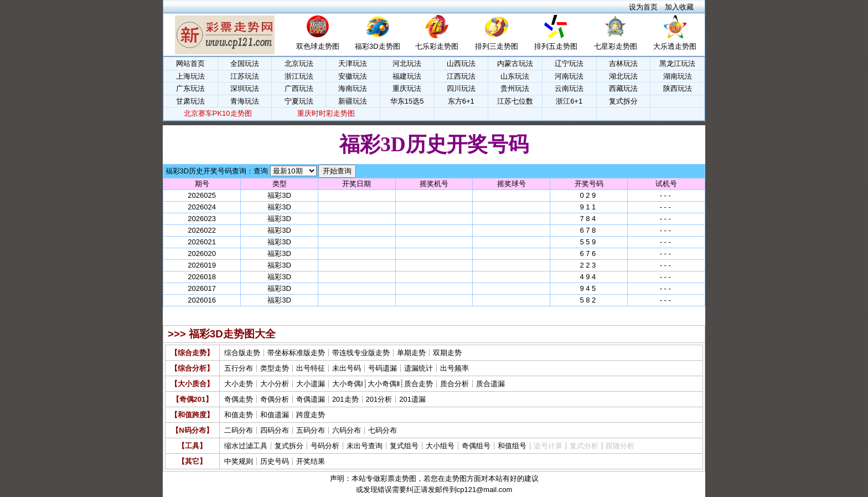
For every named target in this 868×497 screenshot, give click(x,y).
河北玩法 (407, 63)
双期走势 (447, 353)
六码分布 (347, 430)
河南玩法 (569, 76)
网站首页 (190, 63)
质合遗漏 (490, 384)
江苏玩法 (245, 76)
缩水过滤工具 (246, 446)
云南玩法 (569, 88)
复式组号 (404, 446)
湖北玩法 (623, 76)
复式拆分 (623, 101)
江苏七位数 (515, 101)
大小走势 (239, 384)
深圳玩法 (245, 88)
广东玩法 (190, 88)
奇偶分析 (275, 399)
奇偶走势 (239, 399)
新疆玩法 (353, 101)
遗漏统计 (418, 368)
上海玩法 (190, 76)
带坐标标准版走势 (296, 353)
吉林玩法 (623, 63)
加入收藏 (679, 7)
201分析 (379, 399)
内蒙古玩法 (515, 63)
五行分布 (239, 368)
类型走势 (275, 368)
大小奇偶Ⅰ (348, 384)
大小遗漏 (311, 384)
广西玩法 (299, 88)
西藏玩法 (623, 88)
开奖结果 (311, 461)
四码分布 (275, 430)
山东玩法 (515, 76)
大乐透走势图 (675, 46)
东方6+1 (461, 101)
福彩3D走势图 (378, 46)
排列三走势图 (497, 46)
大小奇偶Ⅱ (384, 384)
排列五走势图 (556, 46)
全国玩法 (245, 63)
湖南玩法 (678, 76)
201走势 (345, 399)
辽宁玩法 (569, 63)
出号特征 (311, 368)
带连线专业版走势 (361, 353)
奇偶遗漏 (311, 399)
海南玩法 (353, 88)
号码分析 (325, 446)
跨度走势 (311, 415)
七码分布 (383, 430)
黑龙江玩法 (677, 63)
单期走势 (411, 353)
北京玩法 (299, 63)
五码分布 (311, 430)
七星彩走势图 (616, 46)
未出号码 (347, 368)
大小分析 (275, 384)
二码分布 (239, 430)
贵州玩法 (515, 88)
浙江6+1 (569, 101)
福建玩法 (407, 76)
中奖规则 (239, 461)
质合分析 (454, 384)
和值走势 (239, 415)
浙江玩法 (299, 76)
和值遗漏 (275, 415)
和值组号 (512, 446)
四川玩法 (461, 88)
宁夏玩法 (299, 101)
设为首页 (643, 7)
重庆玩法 (407, 88)
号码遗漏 (383, 368)
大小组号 (440, 446)
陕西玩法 (678, 88)
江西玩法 (461, 76)
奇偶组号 (476, 446)
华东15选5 (407, 101)
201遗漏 (412, 399)
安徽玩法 (353, 76)
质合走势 (418, 384)
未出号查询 (365, 446)
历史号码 (275, 461)
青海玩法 (245, 101)
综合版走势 (242, 353)
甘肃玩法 (190, 101)
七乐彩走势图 (437, 46)
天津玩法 (353, 63)
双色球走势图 (318, 46)
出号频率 (454, 368)
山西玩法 (461, 63)
